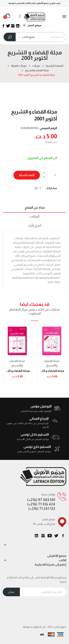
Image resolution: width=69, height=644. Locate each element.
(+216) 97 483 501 (41, 500)
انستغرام (43, 536)
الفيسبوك (63, 536)
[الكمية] (52, 175)
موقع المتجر (32, 25)
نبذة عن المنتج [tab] (35, 208)
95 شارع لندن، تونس (44, 524)
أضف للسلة (27, 175)
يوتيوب (50, 536)
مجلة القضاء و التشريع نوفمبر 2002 (17, 371)
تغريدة (36, 188)
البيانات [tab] (34, 216)
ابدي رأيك (34, 225)
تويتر (56, 536)
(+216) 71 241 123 (42, 509)
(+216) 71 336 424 (41, 504)
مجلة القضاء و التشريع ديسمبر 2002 (52, 371)
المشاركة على (40, 188)
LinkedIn (36, 536)
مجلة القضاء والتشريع (17, 363)
